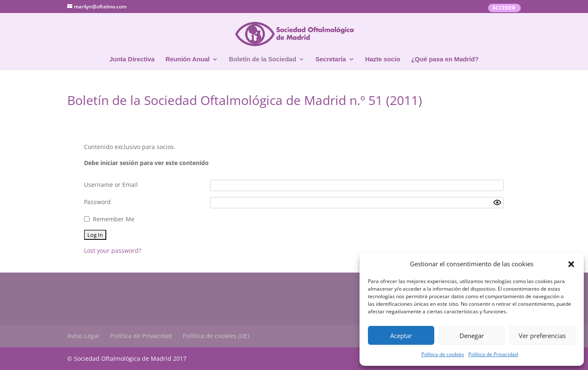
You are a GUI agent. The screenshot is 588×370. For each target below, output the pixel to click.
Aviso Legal (83, 336)
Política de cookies (443, 354)
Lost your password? (113, 251)
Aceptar (401, 336)
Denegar (472, 336)
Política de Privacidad (493, 354)
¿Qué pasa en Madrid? (445, 59)
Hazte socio (382, 59)
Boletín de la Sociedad (262, 59)
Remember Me (114, 219)
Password (97, 202)
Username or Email (111, 185)
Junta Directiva (132, 59)
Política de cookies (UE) (216, 336)
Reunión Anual (188, 59)
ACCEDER (504, 8)
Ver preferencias (542, 336)
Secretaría (331, 59)
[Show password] (497, 202)
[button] (571, 264)
